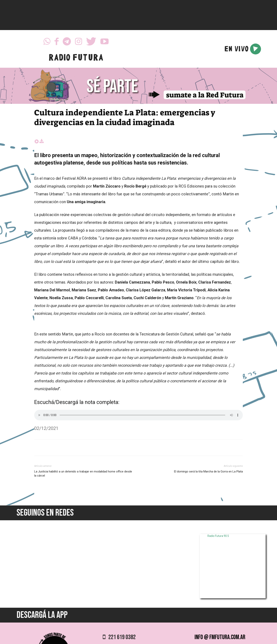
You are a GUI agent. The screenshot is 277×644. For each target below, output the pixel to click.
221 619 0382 (119, 637)
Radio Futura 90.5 (218, 536)
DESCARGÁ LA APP (42, 615)
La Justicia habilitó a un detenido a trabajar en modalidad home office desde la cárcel (83, 474)
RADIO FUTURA (76, 58)
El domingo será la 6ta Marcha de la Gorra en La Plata (208, 471)
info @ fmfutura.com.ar (220, 637)
